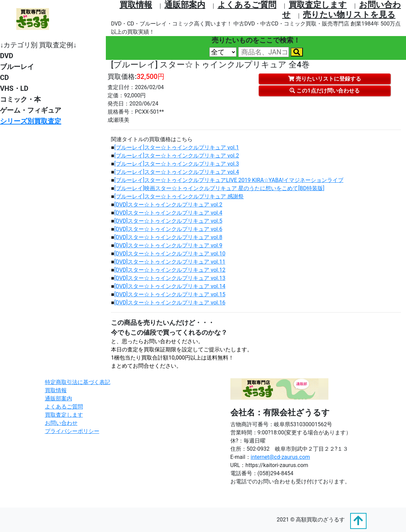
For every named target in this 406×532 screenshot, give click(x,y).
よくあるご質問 (247, 5)
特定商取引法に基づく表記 (78, 382)
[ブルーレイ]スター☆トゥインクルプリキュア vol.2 (177, 156)
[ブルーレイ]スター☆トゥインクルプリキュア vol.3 (177, 164)
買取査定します (318, 5)
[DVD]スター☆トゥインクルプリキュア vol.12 (170, 270)
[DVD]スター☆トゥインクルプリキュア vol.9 (168, 245)
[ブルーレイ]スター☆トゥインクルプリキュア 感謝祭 (179, 196)
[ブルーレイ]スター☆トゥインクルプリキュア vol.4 (177, 172)
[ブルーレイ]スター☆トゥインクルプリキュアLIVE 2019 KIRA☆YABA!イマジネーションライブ (229, 180)
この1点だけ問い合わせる (324, 91)
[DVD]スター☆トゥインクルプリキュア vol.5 (168, 221)
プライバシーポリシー (72, 431)
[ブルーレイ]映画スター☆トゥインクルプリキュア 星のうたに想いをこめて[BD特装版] (219, 188)
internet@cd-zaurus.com (280, 457)
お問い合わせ (61, 423)
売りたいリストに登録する (325, 79)
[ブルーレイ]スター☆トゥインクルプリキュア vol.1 (177, 147)
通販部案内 (185, 5)
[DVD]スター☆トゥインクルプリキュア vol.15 (170, 294)
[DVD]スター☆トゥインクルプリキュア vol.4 (168, 213)
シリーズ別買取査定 (31, 121)
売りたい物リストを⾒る (349, 15)
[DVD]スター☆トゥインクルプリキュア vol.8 (168, 237)
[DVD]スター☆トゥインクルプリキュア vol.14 (170, 286)
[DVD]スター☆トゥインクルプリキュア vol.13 (170, 278)
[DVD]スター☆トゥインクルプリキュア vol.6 (168, 229)
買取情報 (136, 5)
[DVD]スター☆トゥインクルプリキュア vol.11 (170, 262)
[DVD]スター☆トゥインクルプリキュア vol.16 (170, 303)
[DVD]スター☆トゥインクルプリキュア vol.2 (168, 205)
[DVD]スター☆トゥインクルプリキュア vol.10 (170, 254)
